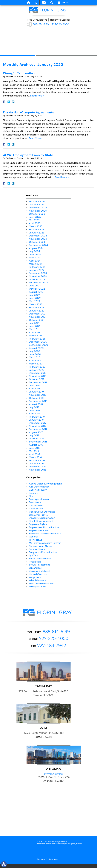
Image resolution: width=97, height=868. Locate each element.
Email (44, 3)
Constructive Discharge (42, 512)
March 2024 (36, 264)
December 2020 (38, 342)
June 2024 (35, 254)
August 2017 (36, 432)
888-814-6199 (41, 24)
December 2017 (38, 423)
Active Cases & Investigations (45, 484)
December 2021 (38, 314)
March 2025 (36, 226)
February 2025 (37, 229)
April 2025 (35, 223)
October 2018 (37, 398)
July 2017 (34, 435)
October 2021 (37, 320)
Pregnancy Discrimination (43, 552)
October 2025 (37, 214)
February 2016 (37, 460)
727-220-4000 (60, 24)
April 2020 (35, 360)
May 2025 (35, 220)
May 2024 (35, 258)
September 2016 (38, 442)
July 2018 (34, 407)
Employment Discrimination (44, 527)
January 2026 (37, 204)
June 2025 (35, 217)
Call (36, 3)
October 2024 (37, 242)
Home (29, 3)
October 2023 (37, 279)
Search (52, 3)
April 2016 (34, 454)
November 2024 (38, 239)
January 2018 (36, 420)
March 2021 (35, 336)
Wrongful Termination (19, 73)
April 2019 (34, 389)
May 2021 (34, 329)
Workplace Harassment (42, 583)
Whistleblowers (37, 580)
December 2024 (38, 236)
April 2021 (34, 332)
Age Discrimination (39, 487)
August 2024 (36, 248)
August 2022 (36, 292)
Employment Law (38, 530)
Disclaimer (54, 863)
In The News (36, 540)
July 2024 (35, 251)
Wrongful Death (38, 587)
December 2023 (38, 273)
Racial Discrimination (40, 559)
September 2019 (38, 382)
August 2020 (36, 348)
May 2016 (34, 451)
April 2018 (34, 414)
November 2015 (38, 470)
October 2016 (37, 439)
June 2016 (35, 448)
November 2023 (38, 276)
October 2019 (37, 379)
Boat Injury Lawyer (39, 499)
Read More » (37, 96)
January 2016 (36, 464)
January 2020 (37, 370)
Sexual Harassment (39, 565)
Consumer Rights (38, 515)
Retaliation (35, 562)
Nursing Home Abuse (40, 546)
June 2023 (35, 286)
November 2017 (38, 426)
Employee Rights (38, 524)
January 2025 (37, 233)
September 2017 (38, 429)
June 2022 (35, 298)
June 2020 (35, 354)
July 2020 (35, 351)
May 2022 (35, 301)
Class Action (36, 509)
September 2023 (38, 282)
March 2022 (36, 304)
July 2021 (34, 323)
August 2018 (36, 404)
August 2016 (36, 445)
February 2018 (37, 417)
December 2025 (38, 208)
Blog (31, 496)
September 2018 (38, 401)
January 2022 (37, 311)
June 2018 (35, 410)
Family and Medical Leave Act (45, 533)
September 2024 (38, 245)
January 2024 (37, 270)
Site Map (41, 863)
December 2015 (38, 467)
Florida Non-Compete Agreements (28, 112)
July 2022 (34, 295)
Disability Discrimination (42, 518)
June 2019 (35, 386)
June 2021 (35, 326)
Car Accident (36, 505)
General (33, 537)
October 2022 (37, 289)
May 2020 (35, 357)
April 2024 (35, 261)
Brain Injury (35, 502)
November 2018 (38, 395)
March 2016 (35, 457)
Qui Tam (33, 555)
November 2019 (38, 376)
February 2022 (37, 308)
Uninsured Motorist (40, 571)
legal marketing (60, 848)
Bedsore (34, 493)
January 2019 (36, 392)
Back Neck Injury (38, 490)
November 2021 (38, 317)
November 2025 (38, 211)
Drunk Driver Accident (41, 521)
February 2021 (37, 339)
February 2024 (37, 267)
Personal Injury (37, 549)
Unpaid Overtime (38, 574)
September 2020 (38, 345)
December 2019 (38, 373)
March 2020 (36, 364)
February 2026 (37, 201)
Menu (65, 3)
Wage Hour (35, 577)
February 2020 (37, 367)
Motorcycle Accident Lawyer (45, 543)
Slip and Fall (35, 568)
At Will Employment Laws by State (28, 155)
